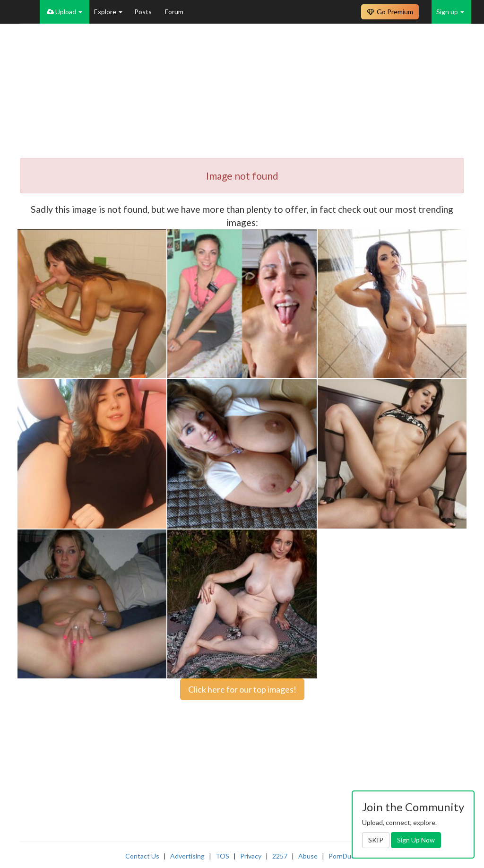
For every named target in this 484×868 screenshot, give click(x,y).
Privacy (251, 856)
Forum (174, 12)
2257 (280, 856)
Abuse (308, 856)
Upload (65, 12)
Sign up (450, 12)
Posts (144, 12)
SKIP (376, 840)
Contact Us (142, 856)
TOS (222, 856)
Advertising (187, 856)
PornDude (344, 856)
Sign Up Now (416, 840)
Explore (108, 12)
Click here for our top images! (242, 689)
